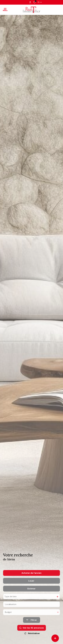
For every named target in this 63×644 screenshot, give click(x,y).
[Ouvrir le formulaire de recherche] (32, 627)
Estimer (31, 596)
